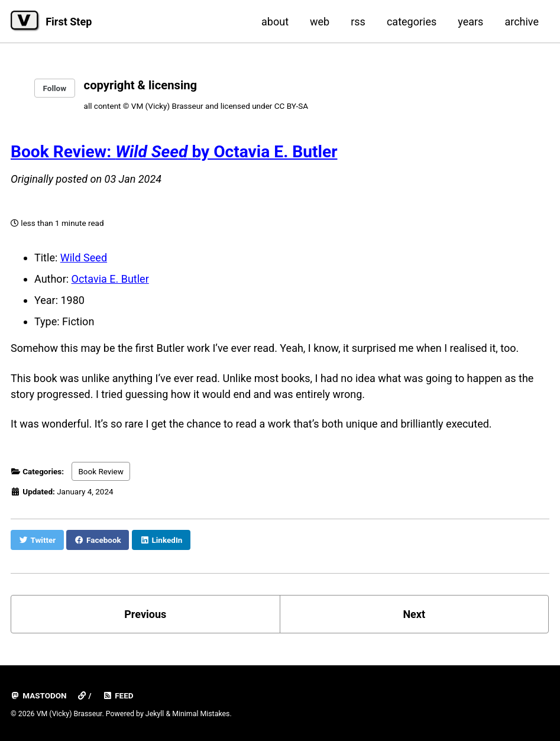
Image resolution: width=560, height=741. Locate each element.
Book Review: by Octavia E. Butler (174, 152)
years (470, 22)
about (275, 22)
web (320, 22)
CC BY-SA (291, 106)
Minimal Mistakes (201, 714)
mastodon (39, 695)
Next (414, 614)
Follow (55, 88)
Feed (118, 695)
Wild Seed (84, 258)
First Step (69, 22)
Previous (145, 614)
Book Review (101, 471)
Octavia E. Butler (110, 279)
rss (358, 22)
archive (522, 22)
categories (412, 22)
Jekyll (155, 714)
